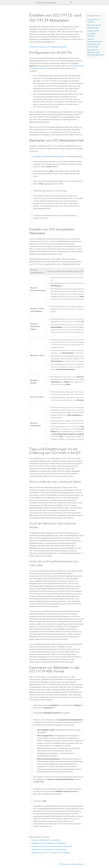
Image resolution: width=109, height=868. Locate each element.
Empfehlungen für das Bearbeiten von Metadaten (49, 843)
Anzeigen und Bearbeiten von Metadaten (46, 840)
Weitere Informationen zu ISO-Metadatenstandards (48, 47)
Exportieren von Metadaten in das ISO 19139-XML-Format (95, 52)
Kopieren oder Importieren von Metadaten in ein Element (52, 846)
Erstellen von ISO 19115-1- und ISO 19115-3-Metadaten (51, 853)
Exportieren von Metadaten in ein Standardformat (49, 850)
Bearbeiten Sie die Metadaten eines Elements (49, 157)
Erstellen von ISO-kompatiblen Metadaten (93, 33)
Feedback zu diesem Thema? (73, 864)
